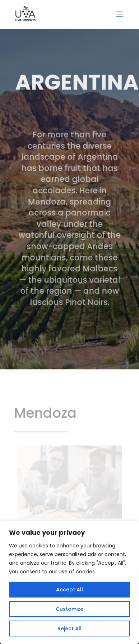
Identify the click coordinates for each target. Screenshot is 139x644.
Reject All (69, 629)
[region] (69, 582)
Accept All (69, 590)
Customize (69, 609)
